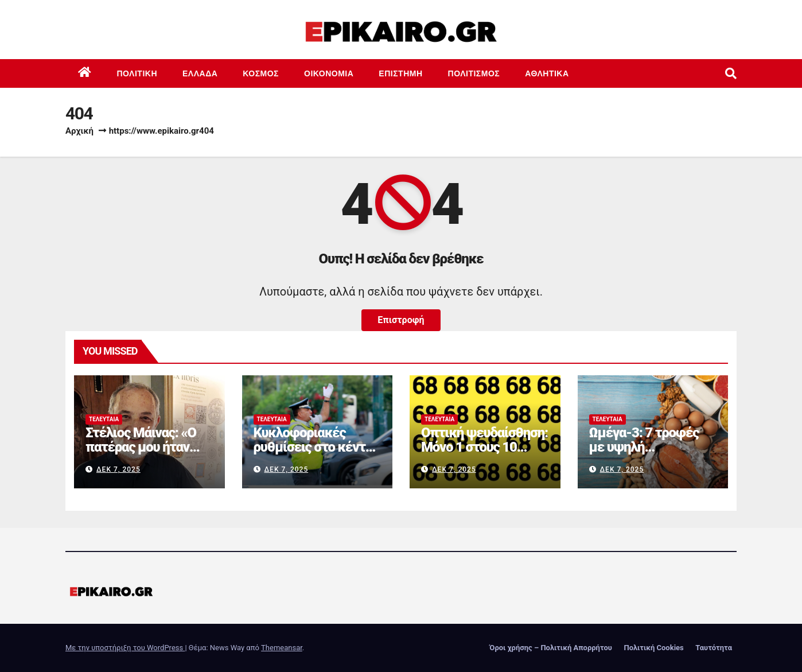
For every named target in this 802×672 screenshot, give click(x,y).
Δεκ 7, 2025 (118, 469)
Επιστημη (400, 73)
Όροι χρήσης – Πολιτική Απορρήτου (551, 648)
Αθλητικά (547, 73)
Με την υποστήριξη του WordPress (125, 648)
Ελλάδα (200, 73)
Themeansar (282, 648)
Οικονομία (329, 73)
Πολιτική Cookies (653, 648)
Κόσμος (261, 73)
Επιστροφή (401, 320)
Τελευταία (104, 419)
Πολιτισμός (474, 73)
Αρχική (79, 131)
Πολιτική (137, 73)
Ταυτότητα (714, 648)
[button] (731, 73)
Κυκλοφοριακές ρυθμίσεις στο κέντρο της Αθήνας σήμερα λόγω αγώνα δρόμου (317, 454)
